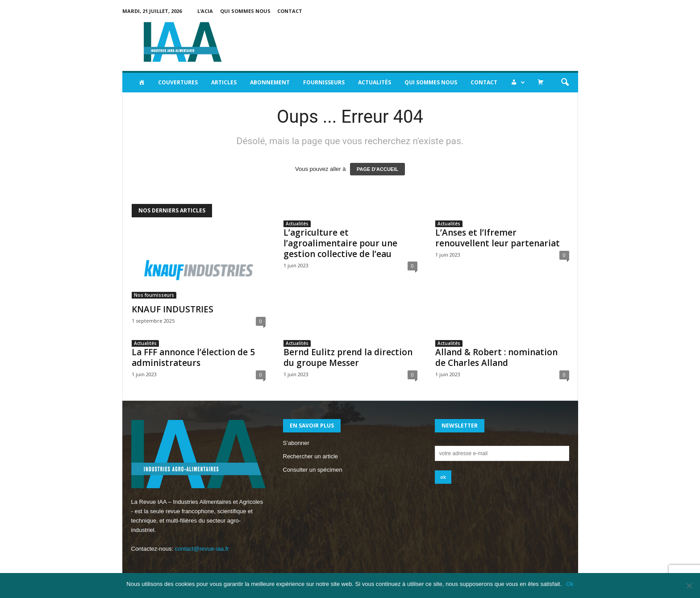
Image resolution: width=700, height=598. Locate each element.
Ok (570, 584)
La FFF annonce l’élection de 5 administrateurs (193, 357)
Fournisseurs (324, 82)
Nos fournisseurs (154, 295)
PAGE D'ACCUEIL (377, 169)
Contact (290, 11)
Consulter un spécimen (313, 470)
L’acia (205, 11)
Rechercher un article (311, 456)
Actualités (375, 82)
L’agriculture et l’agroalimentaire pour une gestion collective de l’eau (340, 243)
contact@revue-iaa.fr (202, 549)
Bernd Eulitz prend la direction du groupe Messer (348, 357)
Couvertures (178, 82)
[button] (565, 83)
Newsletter (448, 441)
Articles (224, 82)
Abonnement (270, 82)
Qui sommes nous (245, 11)
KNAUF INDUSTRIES (173, 309)
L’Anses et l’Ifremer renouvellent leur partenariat (498, 238)
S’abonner (296, 443)
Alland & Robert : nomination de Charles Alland (496, 357)
